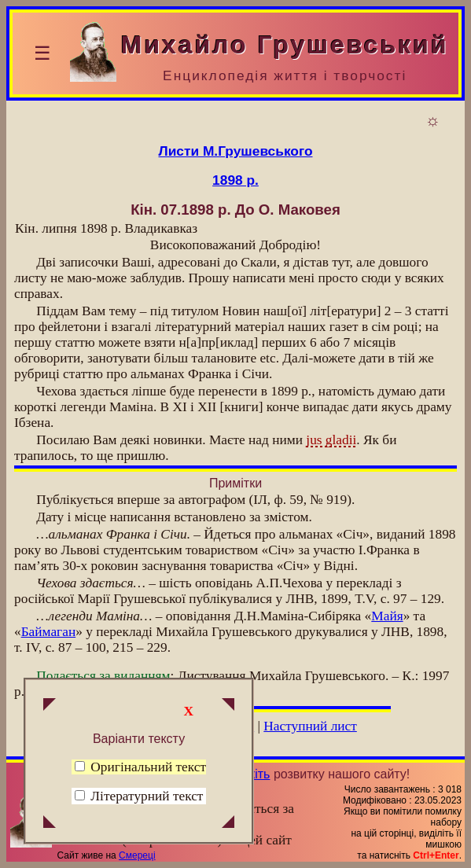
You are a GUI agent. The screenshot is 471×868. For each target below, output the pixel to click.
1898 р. (235, 180)
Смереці (137, 855)
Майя (387, 616)
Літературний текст (147, 796)
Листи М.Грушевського (236, 151)
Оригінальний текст (140, 767)
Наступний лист (310, 726)
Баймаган (49, 632)
